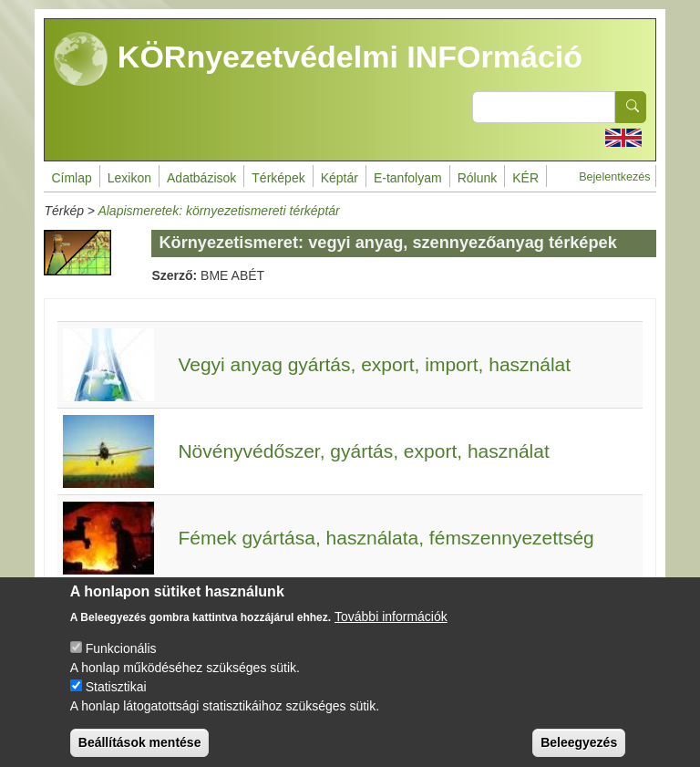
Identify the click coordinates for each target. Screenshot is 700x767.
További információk (391, 629)
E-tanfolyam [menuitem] (408, 178)
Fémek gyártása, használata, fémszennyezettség (386, 538)
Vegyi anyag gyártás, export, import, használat (374, 364)
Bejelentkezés (614, 177)
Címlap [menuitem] (71, 178)
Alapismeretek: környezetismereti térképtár (218, 211)
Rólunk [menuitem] (478, 178)
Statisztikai (116, 700)
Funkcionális (121, 661)
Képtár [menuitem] (340, 178)
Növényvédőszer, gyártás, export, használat (363, 451)
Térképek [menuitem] (278, 178)
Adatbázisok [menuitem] (201, 178)
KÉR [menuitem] (525, 178)
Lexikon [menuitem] (129, 178)
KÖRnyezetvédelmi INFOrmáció (318, 59)
